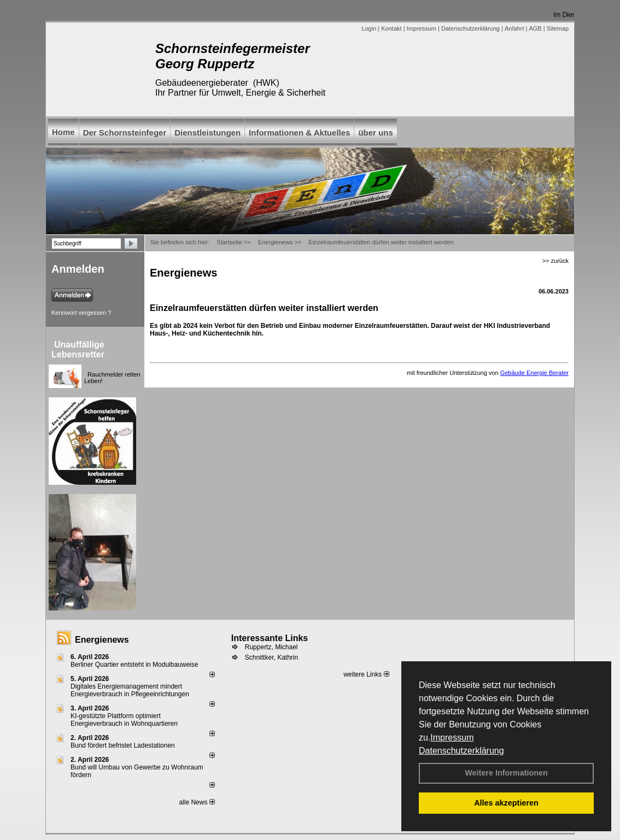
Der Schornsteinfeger (125, 133)
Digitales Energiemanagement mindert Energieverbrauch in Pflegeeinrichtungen (130, 690)
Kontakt (391, 28)
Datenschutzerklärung (461, 751)
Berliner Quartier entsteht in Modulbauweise (134, 665)
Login (369, 28)
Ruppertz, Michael (271, 647)
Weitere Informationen (506, 773)
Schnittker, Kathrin (271, 657)
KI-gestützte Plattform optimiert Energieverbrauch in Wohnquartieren (124, 720)
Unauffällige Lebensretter (78, 349)
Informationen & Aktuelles (299, 133)
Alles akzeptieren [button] (506, 803)
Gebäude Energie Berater (534, 373)
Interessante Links (270, 638)
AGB (535, 28)
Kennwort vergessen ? (81, 313)
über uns (375, 133)
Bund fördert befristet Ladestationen (123, 745)
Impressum (452, 738)
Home (63, 132)
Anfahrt (514, 28)
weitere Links (366, 674)
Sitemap (558, 28)
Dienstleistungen (207, 133)
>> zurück (555, 261)
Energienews (102, 640)
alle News (197, 802)
